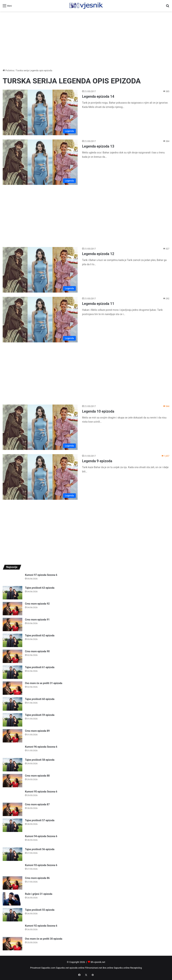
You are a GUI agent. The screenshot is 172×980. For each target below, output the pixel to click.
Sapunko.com (48, 968)
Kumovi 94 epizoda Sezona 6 (41, 836)
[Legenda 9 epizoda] (40, 477)
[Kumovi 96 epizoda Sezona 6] (12, 750)
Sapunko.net (62, 968)
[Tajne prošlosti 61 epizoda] (12, 672)
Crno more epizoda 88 (37, 776)
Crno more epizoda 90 (37, 651)
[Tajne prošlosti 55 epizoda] (12, 915)
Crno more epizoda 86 (37, 878)
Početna (8, 70)
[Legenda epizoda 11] (40, 320)
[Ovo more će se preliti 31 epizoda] (12, 688)
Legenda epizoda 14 (98, 96)
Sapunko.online (122, 968)
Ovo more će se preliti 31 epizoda (44, 683)
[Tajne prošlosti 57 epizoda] (12, 825)
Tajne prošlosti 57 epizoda (40, 820)
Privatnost (35, 968)
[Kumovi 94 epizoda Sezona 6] (12, 840)
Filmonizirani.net (93, 968)
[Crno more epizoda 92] (12, 609)
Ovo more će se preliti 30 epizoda (44, 939)
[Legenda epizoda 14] (40, 112)
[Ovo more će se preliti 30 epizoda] (12, 944)
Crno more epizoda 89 (37, 731)
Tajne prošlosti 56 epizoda (40, 849)
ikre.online (108, 968)
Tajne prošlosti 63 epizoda (40, 588)
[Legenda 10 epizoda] (40, 427)
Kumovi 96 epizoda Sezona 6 (41, 747)
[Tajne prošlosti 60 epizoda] (12, 704)
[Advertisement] (86, 40)
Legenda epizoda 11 (98, 304)
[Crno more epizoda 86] (12, 883)
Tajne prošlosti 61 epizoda (40, 667)
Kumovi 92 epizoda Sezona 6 (41, 926)
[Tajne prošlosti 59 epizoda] (12, 720)
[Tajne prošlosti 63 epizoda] (12, 593)
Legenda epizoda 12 (98, 254)
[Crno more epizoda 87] (12, 809)
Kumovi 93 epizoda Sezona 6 (41, 865)
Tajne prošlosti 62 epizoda (40, 635)
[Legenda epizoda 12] (40, 270)
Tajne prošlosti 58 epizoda (40, 760)
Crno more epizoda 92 (37, 604)
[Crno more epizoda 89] (12, 736)
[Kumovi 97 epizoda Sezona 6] (12, 578)
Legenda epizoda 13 (98, 146)
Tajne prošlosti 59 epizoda (40, 715)
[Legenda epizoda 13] (40, 162)
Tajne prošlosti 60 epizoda (40, 699)
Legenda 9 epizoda (97, 461)
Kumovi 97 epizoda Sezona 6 (41, 575)
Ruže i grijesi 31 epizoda (39, 894)
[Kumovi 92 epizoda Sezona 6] (12, 929)
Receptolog (136, 968)
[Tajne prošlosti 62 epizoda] (12, 640)
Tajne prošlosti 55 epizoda (40, 910)
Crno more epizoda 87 (37, 804)
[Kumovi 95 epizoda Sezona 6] (12, 795)
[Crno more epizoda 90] (12, 656)
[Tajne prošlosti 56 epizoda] (12, 854)
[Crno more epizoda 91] (12, 624)
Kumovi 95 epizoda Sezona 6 (41, 792)
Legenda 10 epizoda (98, 411)
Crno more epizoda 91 (37, 620)
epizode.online (77, 968)
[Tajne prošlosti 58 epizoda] (12, 765)
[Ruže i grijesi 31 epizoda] (12, 899)
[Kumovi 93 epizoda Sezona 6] (12, 869)
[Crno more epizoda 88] (12, 781)
